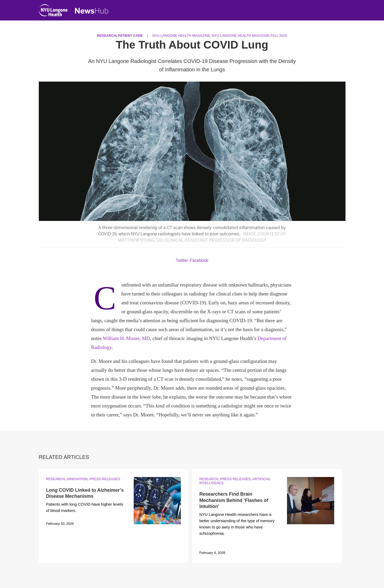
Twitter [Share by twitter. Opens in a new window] (182, 260)
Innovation (77, 479)
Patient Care (131, 36)
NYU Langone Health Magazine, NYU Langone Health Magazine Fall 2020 (220, 36)
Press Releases (105, 479)
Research (107, 36)
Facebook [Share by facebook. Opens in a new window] (199, 260)
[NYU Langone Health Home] (53, 11)
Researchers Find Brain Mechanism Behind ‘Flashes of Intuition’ (234, 500)
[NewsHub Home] (92, 11)
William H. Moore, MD (126, 338)
